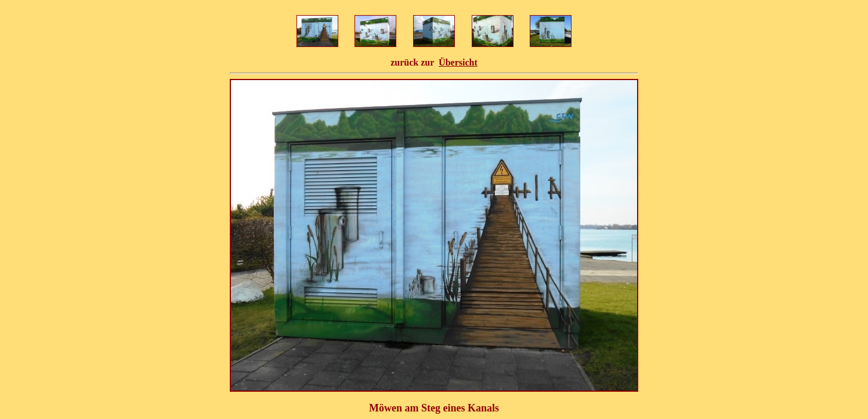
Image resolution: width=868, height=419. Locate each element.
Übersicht (458, 62)
